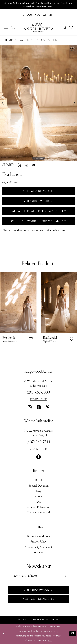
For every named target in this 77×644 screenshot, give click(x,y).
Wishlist (38, 553)
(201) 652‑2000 (39, 393)
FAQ (38, 502)
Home (8, 40)
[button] (6, 27)
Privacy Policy (39, 542)
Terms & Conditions (38, 537)
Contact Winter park (39, 513)
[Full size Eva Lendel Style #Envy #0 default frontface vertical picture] (38, 103)
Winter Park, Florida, (33, 3)
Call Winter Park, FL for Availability (39, 212)
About (39, 497)
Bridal (39, 481)
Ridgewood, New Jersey (60, 3)
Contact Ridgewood (38, 508)
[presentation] (18, 303)
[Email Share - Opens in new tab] (34, 165)
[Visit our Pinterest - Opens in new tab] (48, 407)
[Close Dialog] (3, 634)
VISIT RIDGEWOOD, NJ (39, 201)
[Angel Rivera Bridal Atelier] (38, 27)
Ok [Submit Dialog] (73, 634)
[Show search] (65, 27)
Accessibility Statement (38, 547)
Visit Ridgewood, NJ (39, 591)
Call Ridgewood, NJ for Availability (39, 222)
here (50, 641)
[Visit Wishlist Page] (71, 27)
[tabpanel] (38, 103)
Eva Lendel (26, 40)
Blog (38, 491)
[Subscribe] (65, 576)
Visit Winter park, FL (39, 599)
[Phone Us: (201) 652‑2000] (13, 27)
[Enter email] (38, 576)
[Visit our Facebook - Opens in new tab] (39, 407)
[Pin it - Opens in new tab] (27, 165)
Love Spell (48, 40)
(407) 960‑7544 (38, 442)
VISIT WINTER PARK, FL (39, 191)
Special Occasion (39, 486)
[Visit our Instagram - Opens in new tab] (30, 407)
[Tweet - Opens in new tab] (20, 165)
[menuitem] (6, 27)
